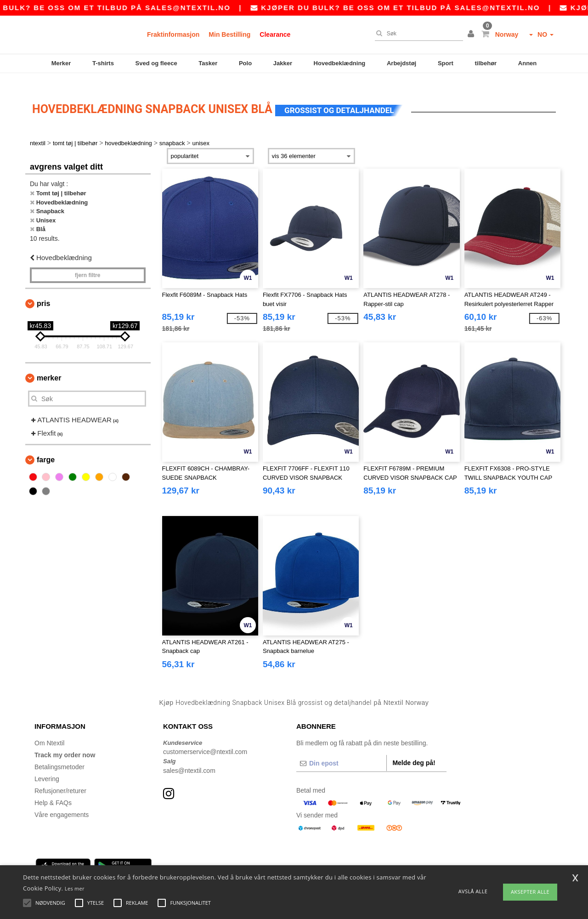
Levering (47, 767)
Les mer (75, 888)
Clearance (275, 34)
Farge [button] (46, 449)
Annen (527, 63)
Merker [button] (49, 367)
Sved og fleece (156, 63)
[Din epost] (341, 752)
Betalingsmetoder (59, 755)
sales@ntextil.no (204, 8)
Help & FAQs (53, 791)
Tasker (208, 63)
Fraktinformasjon (173, 34)
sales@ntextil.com (189, 759)
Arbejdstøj (401, 63)
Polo (245, 63)
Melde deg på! (414, 751)
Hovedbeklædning (340, 63)
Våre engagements (62, 803)
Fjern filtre (88, 264)
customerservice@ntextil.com (205, 741)
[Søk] (417, 34)
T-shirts (103, 63)
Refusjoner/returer (60, 779)
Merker (61, 63)
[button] (472, 34)
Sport (446, 63)
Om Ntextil (49, 732)
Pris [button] (43, 292)
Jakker (283, 63)
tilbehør (486, 63)
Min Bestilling (229, 34)
